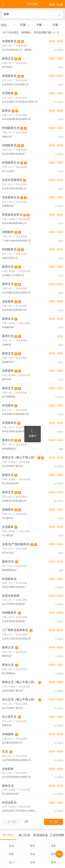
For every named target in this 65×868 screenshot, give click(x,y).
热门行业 (24, 795)
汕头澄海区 (7, 24)
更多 (33, 828)
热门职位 (8, 795)
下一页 (53, 783)
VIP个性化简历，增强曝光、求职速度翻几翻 (27, 32)
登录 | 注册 (57, 4)
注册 (40, 839)
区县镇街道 (41, 795)
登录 (33, 839)
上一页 (11, 783)
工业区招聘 (57, 795)
